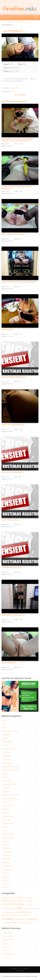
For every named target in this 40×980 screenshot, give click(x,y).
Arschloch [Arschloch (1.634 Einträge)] (26, 898)
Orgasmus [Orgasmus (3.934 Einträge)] (6, 915)
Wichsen (6, 887)
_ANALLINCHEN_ (9, 940)
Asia (4, 724)
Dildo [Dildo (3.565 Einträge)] (31, 901)
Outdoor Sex (7, 848)
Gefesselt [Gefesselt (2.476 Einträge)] (13, 909)
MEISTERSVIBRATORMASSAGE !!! (14, 377)
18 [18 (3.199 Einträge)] (3, 898)
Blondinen (6, 735)
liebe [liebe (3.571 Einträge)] (8, 912)
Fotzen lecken (8, 781)
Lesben (5, 830)
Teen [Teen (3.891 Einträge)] (9, 923)
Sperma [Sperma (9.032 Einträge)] (33, 919)
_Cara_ (5, 943)
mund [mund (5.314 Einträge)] (17, 912)
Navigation (6, 17)
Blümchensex (8, 742)
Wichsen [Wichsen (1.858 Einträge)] (31, 923)
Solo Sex (6, 873)
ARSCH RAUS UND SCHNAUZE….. (14, 425)
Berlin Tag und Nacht (10, 731)
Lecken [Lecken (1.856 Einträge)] (4, 912)
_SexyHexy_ (7, 957)
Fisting (5, 777)
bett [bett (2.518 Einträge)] (30, 898)
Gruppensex (7, 806)
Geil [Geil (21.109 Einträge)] (19, 908)
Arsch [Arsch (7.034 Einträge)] (20, 898)
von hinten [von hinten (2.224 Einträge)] (21, 923)
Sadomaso (6, 862)
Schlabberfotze (8, 866)
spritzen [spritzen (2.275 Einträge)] (4, 923)
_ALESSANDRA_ (8, 936)
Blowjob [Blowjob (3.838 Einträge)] (12, 901)
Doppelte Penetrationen (11, 766)
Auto (4, 727)
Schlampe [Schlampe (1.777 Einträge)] (26, 915)
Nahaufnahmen (8, 837)
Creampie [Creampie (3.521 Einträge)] (19, 901)
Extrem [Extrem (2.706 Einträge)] (4, 904)
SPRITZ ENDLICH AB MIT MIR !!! (14, 234)
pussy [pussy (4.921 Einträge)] (17, 915)
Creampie (6, 752)
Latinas (5, 827)
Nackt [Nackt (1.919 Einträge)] (30, 912)
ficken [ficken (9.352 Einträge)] (15, 904)
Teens (5, 880)
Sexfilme (18, 22)
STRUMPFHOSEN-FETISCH (12, 568)
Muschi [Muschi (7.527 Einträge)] (24, 912)
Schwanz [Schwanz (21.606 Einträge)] (8, 919)
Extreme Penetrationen (11, 770)
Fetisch (5, 774)
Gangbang (6, 791)
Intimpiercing (8, 816)
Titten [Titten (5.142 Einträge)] (15, 922)
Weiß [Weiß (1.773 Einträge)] (26, 923)
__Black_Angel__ (8, 933)
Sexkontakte (20, 971)
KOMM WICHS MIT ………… (12, 663)
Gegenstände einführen (11, 795)
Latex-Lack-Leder (9, 823)
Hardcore (6, 809)
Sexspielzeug (7, 869)
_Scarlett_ (6, 950)
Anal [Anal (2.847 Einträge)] (15, 898)
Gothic (5, 802)
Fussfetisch (7, 788)
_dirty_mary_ (7, 947)
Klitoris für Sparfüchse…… (12, 520)
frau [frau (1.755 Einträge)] (26, 904)
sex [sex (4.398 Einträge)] (24, 919)
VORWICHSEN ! (8, 330)
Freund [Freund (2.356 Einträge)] (30, 904)
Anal (13, 92)
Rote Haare (7, 859)
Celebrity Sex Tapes (10, 749)
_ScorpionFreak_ (8, 954)
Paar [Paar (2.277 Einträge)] (12, 915)
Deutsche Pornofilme (8, 22)
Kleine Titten (7, 820)
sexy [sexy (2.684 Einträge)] (27, 919)
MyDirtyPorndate (9, 834)
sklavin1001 (25, 22)
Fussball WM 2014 (9, 784)
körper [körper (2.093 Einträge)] (36, 909)
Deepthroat (7, 756)
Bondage (6, 745)
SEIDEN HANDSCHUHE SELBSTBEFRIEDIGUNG (19, 282)
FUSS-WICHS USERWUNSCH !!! (13, 472)
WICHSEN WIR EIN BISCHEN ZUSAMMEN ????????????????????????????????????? (17, 140)
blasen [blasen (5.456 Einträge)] (5, 901)
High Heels (7, 813)
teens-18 (6, 884)
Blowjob (6, 738)
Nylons (5, 845)
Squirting (6, 876)
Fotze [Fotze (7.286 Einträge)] (22, 904)
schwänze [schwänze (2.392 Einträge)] (18, 919)
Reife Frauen (7, 852)
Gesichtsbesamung (10, 798)
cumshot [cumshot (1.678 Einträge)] (26, 901)
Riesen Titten (7, 855)
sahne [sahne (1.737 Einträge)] (21, 915)
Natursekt (6, 841)
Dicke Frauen (7, 759)
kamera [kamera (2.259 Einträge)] (31, 909)
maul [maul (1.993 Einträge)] (12, 912)
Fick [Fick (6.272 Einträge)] (9, 904)
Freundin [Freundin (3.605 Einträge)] (5, 908)
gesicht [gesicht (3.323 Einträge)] (25, 908)
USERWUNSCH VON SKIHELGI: (13, 615)
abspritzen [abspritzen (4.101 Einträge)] (8, 898)
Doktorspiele (7, 763)
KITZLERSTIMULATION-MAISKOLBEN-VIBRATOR (16, 188)
